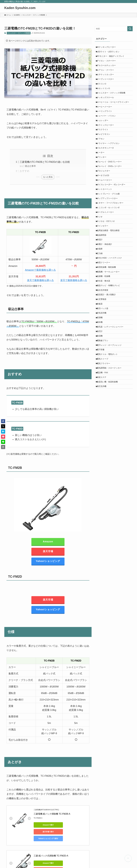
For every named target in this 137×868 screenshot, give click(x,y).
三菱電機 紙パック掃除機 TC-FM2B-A (52, 814)
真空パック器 (104, 370)
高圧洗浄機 (103, 466)
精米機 (101, 387)
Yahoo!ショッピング (48, 561)
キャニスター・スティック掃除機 (19, 33)
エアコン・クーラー (107, 76)
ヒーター (102, 177)
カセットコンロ (105, 98)
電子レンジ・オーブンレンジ (110, 415)
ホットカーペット (106, 223)
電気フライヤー (105, 437)
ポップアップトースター (109, 234)
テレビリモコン (105, 155)
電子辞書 (102, 420)
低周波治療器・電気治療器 (110, 273)
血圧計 (101, 398)
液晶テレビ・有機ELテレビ (110, 341)
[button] (3, 421)
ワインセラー (104, 268)
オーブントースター (107, 87)
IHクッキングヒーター (108, 48)
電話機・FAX (104, 449)
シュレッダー (104, 138)
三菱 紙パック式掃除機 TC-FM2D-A (51, 849)
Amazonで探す (46, 825)
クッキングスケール (107, 110)
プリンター (103, 183)
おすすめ (24, 171)
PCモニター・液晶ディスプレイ (112, 59)
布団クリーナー (105, 313)
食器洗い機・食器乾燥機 (109, 460)
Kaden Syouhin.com (20, 8)
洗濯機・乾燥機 (105, 330)
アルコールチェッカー (108, 70)
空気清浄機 (103, 375)
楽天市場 (48, 551)
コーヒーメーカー (106, 121)
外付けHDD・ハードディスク (111, 307)
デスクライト (104, 149)
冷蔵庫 (101, 296)
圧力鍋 (101, 302)
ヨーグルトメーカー (107, 251)
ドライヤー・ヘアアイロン (110, 166)
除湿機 (101, 403)
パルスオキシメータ (107, 172)
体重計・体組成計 (106, 290)
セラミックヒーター (107, 144)
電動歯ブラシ (104, 409)
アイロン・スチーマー (108, 64)
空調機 (101, 381)
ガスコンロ (103, 93)
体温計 (101, 285)
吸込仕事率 (30, 166)
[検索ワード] (114, 29)
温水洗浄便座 (104, 347)
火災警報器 (103, 358)
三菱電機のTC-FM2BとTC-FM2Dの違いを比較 (45, 162)
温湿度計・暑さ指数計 (108, 353)
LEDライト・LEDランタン (109, 53)
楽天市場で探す (72, 825)
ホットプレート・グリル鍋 (110, 228)
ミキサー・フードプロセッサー (111, 240)
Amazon (48, 542)
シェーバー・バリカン (108, 132)
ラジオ (101, 257)
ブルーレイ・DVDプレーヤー (111, 189)
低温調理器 (103, 279)
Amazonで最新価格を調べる (40, 270)
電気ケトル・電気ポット (109, 426)
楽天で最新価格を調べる (40, 280)
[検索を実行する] (130, 29)
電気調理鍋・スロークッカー (110, 443)
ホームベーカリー (106, 211)
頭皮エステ (103, 454)
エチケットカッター (107, 81)
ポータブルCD (104, 206)
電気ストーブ (104, 432)
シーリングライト (106, 127)
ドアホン (102, 161)
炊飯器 (101, 364)
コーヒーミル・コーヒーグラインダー (114, 115)
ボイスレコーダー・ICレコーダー (112, 217)
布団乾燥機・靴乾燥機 (108, 319)
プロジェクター (105, 200)
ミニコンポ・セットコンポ (110, 245)
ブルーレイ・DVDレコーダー (111, 194)
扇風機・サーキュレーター (110, 324)
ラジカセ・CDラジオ (107, 262)
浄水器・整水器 (105, 336)
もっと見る (48, 177)
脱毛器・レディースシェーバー (111, 392)
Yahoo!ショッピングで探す (46, 832)
